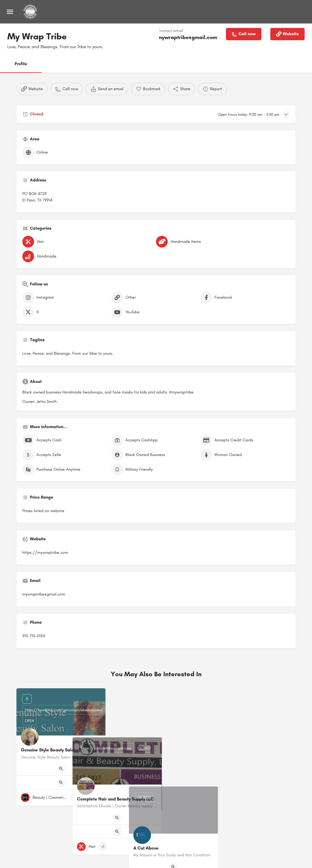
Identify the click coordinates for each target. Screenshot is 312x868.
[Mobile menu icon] (10, 12)
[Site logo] (31, 12)
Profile (21, 64)
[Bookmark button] (96, 798)
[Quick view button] (61, 769)
